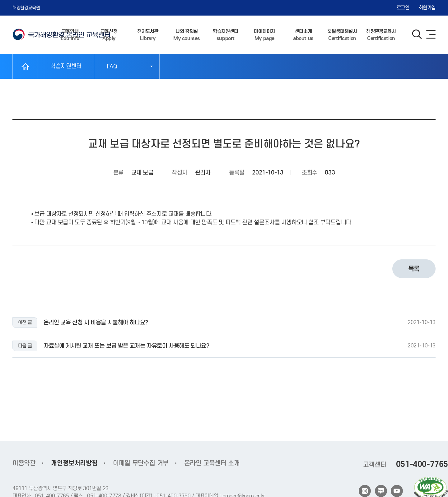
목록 (414, 270)
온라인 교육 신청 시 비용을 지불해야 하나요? (96, 324)
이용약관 (24, 463)
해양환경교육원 (26, 8)
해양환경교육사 (381, 35)
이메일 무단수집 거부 (141, 463)
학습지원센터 (226, 35)
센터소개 (303, 35)
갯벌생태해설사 (342, 35)
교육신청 (109, 35)
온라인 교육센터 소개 (212, 463)
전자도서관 (148, 35)
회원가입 (427, 8)
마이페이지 (264, 35)
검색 (417, 34)
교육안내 (70, 35)
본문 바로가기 (0, 0)
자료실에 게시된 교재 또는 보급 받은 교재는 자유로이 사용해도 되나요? (126, 347)
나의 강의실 (187, 35)
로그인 (403, 8)
